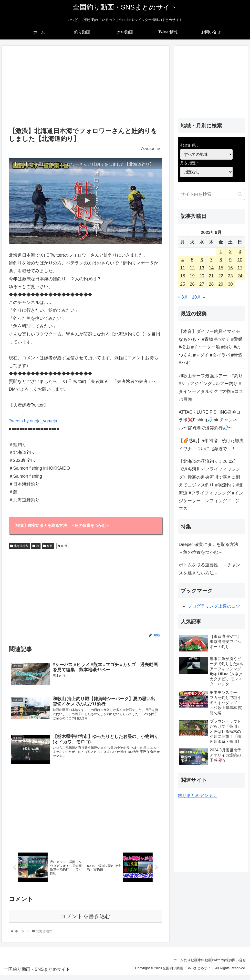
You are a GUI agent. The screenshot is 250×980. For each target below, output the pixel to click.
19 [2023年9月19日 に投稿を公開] (192, 276)
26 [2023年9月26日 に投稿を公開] (192, 284)
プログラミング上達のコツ (214, 606)
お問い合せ (235, 965)
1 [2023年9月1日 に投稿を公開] (221, 252)
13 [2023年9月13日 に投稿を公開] (202, 268)
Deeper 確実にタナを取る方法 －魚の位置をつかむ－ (211, 548)
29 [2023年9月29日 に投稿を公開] (221, 284)
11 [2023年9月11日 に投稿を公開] (183, 268)
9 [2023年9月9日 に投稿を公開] (230, 260)
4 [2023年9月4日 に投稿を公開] (183, 260)
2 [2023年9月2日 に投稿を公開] (230, 252)
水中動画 (192, 965)
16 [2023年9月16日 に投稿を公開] (230, 268)
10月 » (198, 297)
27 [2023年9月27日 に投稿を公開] (202, 284)
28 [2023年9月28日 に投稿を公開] (211, 284)
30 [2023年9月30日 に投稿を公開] (230, 284)
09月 (63, 547)
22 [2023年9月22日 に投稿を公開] (221, 276)
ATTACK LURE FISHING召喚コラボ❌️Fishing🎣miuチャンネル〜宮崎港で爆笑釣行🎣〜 (210, 420)
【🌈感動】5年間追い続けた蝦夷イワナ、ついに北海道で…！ (211, 445)
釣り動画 (174, 965)
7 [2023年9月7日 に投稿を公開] (211, 260)
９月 (48, 547)
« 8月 (183, 297)
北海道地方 (19, 547)
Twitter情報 (213, 965)
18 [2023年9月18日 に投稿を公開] (183, 276)
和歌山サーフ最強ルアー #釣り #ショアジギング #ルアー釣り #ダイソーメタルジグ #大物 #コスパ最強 (211, 388)
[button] (240, 194)
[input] (211, 194)
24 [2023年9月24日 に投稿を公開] (240, 276)
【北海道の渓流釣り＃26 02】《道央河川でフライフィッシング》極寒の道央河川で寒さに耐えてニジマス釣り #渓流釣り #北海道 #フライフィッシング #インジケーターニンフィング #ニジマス (211, 485)
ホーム (156, 965)
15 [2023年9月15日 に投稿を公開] (221, 268)
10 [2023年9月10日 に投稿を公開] (240, 260)
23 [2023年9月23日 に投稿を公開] (230, 276)
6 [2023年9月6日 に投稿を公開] (202, 260)
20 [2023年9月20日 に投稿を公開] (202, 276)
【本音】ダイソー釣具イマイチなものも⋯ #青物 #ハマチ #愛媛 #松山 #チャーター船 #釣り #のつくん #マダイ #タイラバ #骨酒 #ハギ (211, 347)
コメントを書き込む (86, 921)
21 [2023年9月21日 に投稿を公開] (211, 276)
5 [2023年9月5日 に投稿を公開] (192, 260)
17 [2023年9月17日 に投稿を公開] (240, 268)
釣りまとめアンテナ (198, 796)
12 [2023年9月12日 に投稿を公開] (192, 268)
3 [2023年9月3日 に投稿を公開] (240, 252)
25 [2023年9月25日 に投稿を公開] (183, 284)
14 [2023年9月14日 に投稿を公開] (211, 268)
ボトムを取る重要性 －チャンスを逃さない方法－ (209, 569)
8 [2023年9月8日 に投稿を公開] (221, 260)
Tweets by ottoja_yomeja (33, 421)
